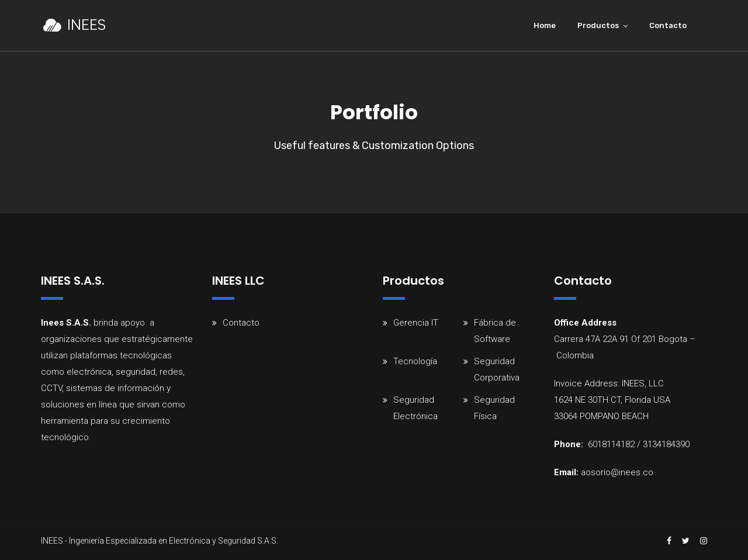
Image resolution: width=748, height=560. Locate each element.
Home (545, 25)
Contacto (668, 25)
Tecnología (415, 361)
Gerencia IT (416, 323)
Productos (598, 25)
